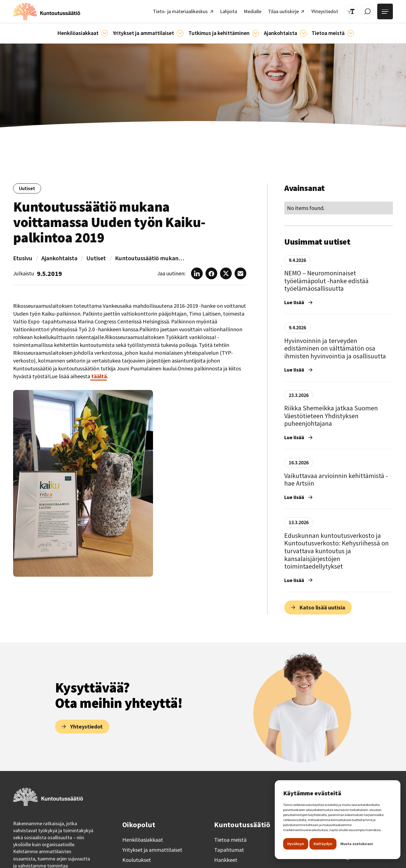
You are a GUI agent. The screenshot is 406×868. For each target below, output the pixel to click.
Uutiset (96, 256)
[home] (43, 10)
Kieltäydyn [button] (323, 844)
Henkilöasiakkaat (143, 837)
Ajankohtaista (59, 256)
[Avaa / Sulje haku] (370, 10)
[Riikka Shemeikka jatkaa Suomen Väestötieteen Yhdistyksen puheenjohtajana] (339, 417)
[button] (89, 31)
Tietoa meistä (230, 837)
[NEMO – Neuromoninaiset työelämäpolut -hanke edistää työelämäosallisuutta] (339, 282)
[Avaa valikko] (386, 11)
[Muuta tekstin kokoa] (354, 10)
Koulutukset (137, 857)
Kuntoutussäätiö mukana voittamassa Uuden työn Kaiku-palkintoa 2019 (150, 256)
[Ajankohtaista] (253, 31)
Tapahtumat (229, 847)
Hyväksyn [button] (296, 844)
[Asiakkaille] (109, 31)
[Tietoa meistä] (343, 31)
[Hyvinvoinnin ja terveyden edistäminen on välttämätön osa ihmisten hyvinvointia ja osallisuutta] (339, 350)
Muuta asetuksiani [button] (357, 844)
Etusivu (23, 256)
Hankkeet (226, 857)
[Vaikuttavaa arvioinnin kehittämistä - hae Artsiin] (339, 481)
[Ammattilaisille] (181, 31)
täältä (99, 374)
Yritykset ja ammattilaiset (152, 847)
